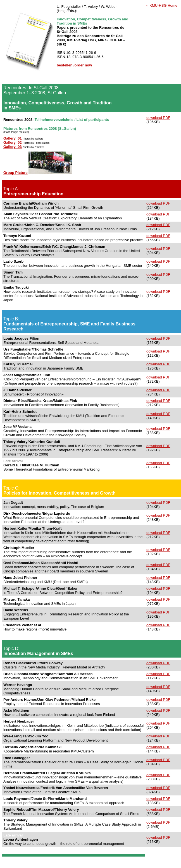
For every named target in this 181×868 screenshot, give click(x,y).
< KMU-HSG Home (162, 5)
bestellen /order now (74, 65)
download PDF (158, 118)
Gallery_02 (13, 142)
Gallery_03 (13, 147)
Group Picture (16, 173)
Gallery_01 (13, 138)
